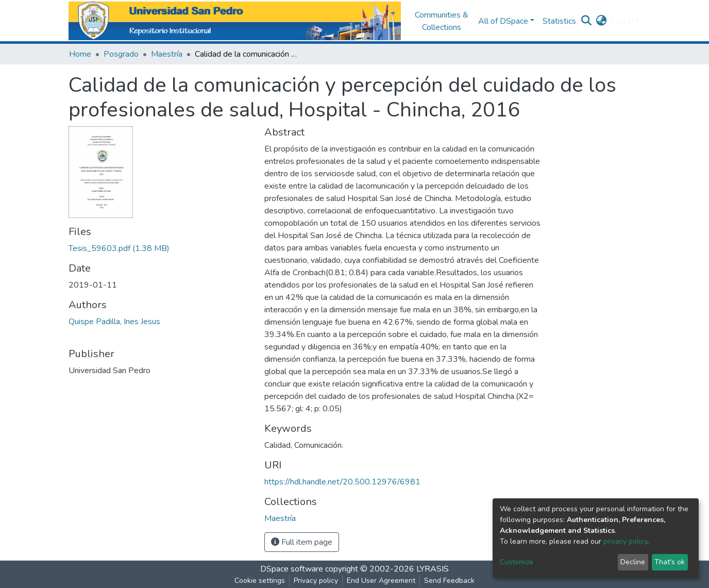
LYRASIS (433, 569)
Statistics (559, 21)
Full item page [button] (302, 542)
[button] (602, 21)
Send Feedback (449, 581)
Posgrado (121, 54)
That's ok (670, 562)
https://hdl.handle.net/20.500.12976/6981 (342, 482)
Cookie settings (260, 581)
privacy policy (625, 541)
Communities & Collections (442, 21)
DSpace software (292, 569)
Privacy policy (316, 581)
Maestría (167, 54)
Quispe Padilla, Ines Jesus (114, 322)
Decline (633, 562)
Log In (622, 21)
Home (80, 54)
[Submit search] (587, 21)
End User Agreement (381, 581)
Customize (517, 562)
